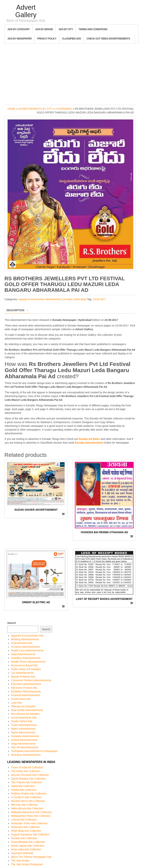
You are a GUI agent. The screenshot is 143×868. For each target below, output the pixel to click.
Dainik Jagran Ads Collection (28, 846)
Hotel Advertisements (23, 654)
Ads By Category (19, 29)
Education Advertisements (26, 684)
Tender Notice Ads (22, 721)
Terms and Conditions (93, 29)
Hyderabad (64, 109)
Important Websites (22, 853)
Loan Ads (16, 703)
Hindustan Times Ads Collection (29, 823)
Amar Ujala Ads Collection (26, 849)
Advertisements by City (35, 109)
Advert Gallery (26, 11)
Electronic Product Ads (24, 688)
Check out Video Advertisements (108, 39)
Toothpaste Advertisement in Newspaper (34, 751)
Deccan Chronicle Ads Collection (30, 775)
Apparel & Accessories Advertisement (40, 299)
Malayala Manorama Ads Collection (31, 812)
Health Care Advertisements (27, 650)
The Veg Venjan (20, 861)
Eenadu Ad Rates (89, 439)
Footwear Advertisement (25, 736)
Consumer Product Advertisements (31, 680)
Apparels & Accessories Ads (27, 636)
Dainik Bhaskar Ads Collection (28, 779)
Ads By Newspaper (20, 39)
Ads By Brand (44, 29)
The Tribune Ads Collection (27, 782)
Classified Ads (71, 39)
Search (12, 623)
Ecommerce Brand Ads (24, 665)
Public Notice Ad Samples (26, 669)
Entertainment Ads (22, 643)
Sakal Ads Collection (23, 786)
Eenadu (68, 299)
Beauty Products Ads (23, 677)
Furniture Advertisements (26, 647)
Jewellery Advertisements (26, 658)
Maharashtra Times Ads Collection (31, 816)
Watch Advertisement (23, 729)
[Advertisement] (71, 73)
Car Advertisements (22, 673)
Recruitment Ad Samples (25, 714)
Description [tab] (15, 310)
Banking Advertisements (25, 639)
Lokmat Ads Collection (24, 820)
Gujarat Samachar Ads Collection (30, 834)
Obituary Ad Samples (23, 706)
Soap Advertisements (23, 744)
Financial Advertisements (26, 695)
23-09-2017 (99, 299)
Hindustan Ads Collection (26, 827)
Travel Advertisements (24, 725)
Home (12, 109)
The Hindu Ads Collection (26, 771)
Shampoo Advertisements (26, 755)
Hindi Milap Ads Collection (26, 831)
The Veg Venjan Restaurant (27, 864)
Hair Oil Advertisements (25, 747)
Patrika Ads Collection (24, 790)
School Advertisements (24, 740)
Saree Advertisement (23, 732)
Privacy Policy (47, 39)
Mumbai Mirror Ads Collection (28, 801)
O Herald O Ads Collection (26, 797)
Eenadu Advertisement (89, 443)
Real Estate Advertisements (27, 710)
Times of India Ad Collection (27, 767)
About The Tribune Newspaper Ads (31, 857)
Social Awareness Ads (24, 718)
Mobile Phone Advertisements (28, 662)
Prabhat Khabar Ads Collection (29, 794)
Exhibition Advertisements (26, 691)
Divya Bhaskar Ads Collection (28, 842)
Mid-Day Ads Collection (24, 805)
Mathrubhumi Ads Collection (27, 808)
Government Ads (21, 699)
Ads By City (66, 29)
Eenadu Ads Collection (24, 838)
